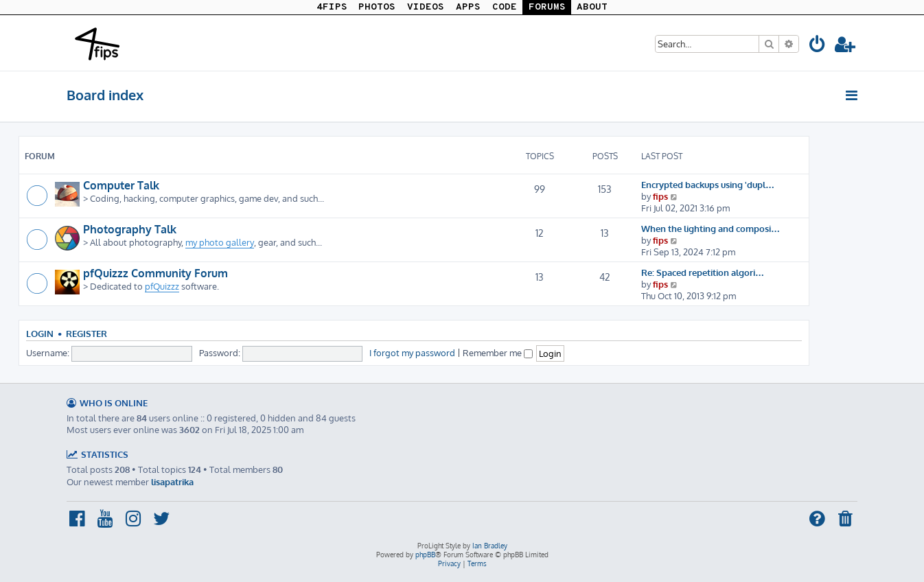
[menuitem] (818, 46)
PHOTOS (377, 7)
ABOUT (592, 7)
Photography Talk (130, 229)
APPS (468, 7)
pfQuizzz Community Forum (155, 273)
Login (40, 334)
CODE (505, 7)
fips (660, 196)
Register (86, 334)
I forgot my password (412, 352)
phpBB (425, 555)
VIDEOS (426, 7)
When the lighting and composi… (711, 228)
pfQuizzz (162, 286)
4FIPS (332, 7)
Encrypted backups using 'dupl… (708, 184)
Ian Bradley (490, 546)
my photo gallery (220, 242)
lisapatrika (172, 481)
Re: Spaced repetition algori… (703, 272)
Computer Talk (121, 185)
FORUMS (547, 7)
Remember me (498, 352)
